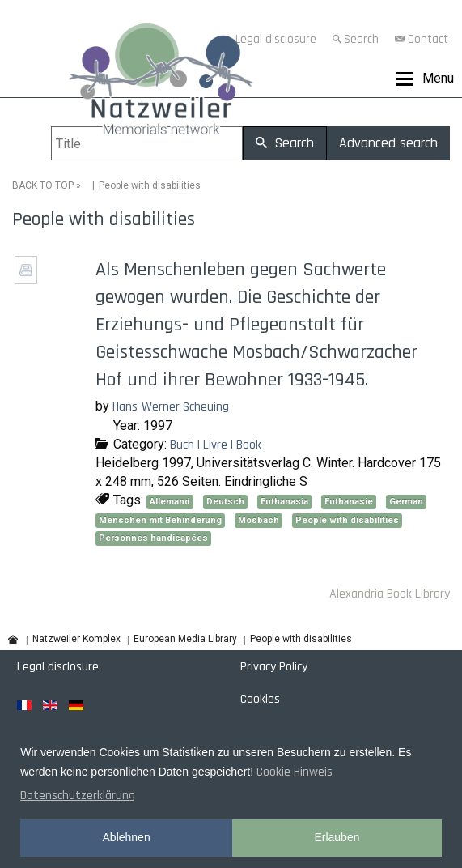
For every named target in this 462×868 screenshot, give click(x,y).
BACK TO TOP (43, 185)
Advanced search (388, 143)
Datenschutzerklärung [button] (78, 796)
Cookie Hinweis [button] (295, 772)
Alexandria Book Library (390, 594)
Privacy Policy (274, 667)
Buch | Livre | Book (216, 445)
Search (361, 39)
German (406, 502)
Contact (428, 39)
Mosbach (259, 520)
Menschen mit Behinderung (160, 520)
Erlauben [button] (337, 837)
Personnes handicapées (153, 538)
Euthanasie (349, 502)
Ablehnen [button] (127, 837)
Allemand (170, 502)
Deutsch (225, 502)
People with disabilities (347, 520)
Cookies (260, 699)
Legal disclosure (58, 667)
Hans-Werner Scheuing (171, 407)
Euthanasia (284, 502)
